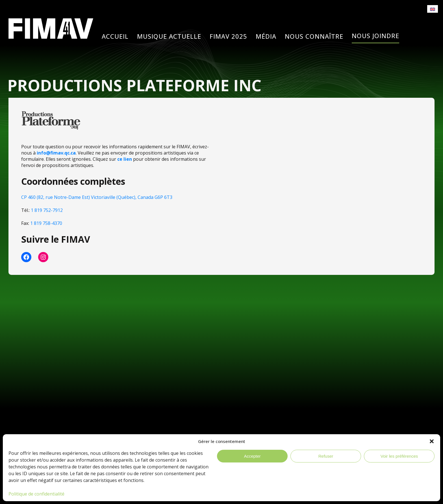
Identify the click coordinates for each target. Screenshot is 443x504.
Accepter (252, 456)
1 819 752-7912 (47, 210)
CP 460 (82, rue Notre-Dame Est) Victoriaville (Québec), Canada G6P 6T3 (97, 197)
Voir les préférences (399, 456)
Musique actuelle (169, 36)
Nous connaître (314, 36)
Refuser (326, 456)
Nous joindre (375, 36)
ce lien (125, 159)
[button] (432, 441)
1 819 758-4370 (46, 223)
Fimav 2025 (228, 36)
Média (266, 36)
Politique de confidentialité (36, 494)
